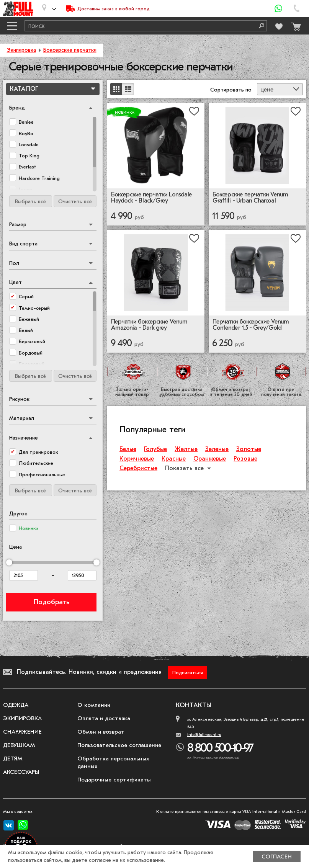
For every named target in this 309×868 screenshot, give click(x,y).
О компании (94, 706)
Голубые (155, 450)
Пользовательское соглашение (119, 746)
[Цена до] (82, 576)
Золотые (249, 450)
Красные (174, 460)
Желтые (186, 450)
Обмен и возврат (101, 732)
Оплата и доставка (104, 719)
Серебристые (138, 469)
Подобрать (51, 603)
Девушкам (19, 746)
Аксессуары (21, 773)
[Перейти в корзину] (294, 25)
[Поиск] (259, 26)
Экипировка (21, 50)
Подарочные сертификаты (114, 780)
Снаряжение (22, 732)
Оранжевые (210, 460)
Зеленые (217, 450)
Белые (128, 450)
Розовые (245, 460)
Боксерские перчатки (70, 50)
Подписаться (188, 673)
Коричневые (137, 460)
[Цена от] (24, 576)
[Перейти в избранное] (278, 25)
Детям (13, 759)
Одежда (16, 706)
